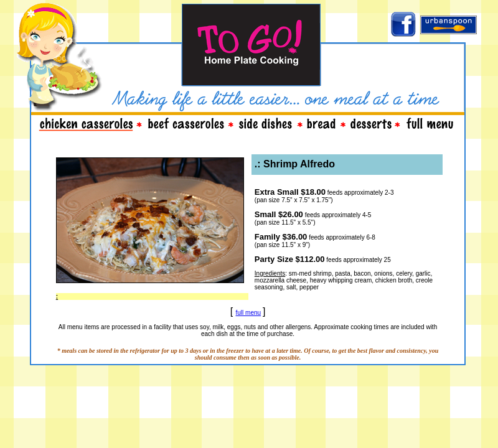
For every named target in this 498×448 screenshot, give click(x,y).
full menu (249, 313)
